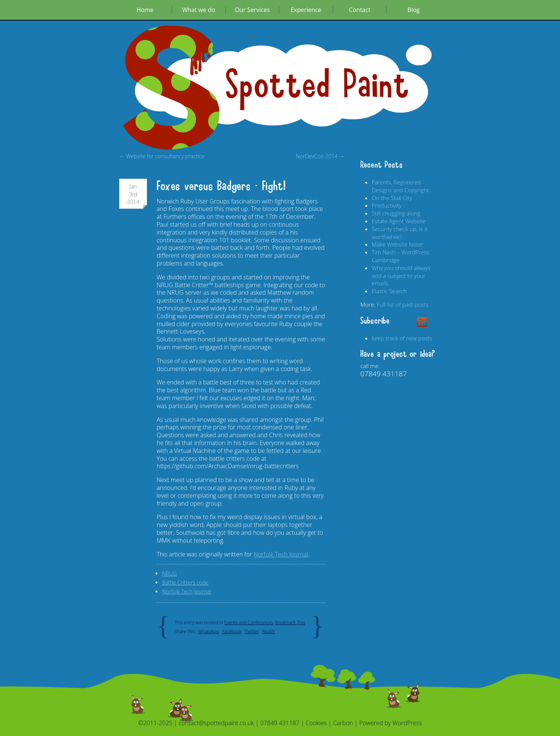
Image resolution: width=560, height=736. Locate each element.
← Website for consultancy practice (162, 156)
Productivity (387, 205)
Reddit (269, 631)
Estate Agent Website (399, 221)
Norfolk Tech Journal (281, 554)
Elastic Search (389, 291)
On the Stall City (392, 198)
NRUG (169, 574)
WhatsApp (208, 631)
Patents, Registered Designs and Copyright (400, 186)
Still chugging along (396, 213)
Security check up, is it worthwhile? (399, 233)
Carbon (343, 723)
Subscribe (375, 321)
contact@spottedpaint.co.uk (216, 723)
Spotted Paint (317, 85)
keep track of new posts (402, 338)
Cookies (316, 723)
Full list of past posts (403, 304)
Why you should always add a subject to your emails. (401, 276)
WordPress (407, 723)
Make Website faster (398, 244)
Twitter (252, 631)
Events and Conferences (249, 622)
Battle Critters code (185, 582)
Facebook (232, 631)
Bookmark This (290, 622)
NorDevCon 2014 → (320, 156)
